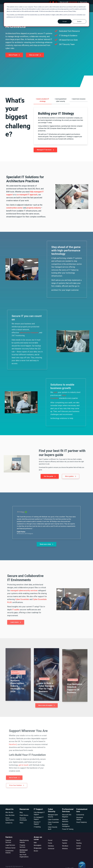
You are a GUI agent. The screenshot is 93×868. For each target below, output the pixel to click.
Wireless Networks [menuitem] (65, 821)
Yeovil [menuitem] (78, 840)
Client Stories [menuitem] (24, 815)
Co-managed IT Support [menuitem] (39, 818)
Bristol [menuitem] (36, 851)
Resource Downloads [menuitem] (23, 819)
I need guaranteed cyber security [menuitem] (61, 100)
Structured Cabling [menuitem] (80, 819)
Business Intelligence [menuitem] (66, 825)
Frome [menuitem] (50, 843)
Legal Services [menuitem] (10, 845)
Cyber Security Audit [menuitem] (53, 828)
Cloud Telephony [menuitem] (82, 822)
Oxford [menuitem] (78, 846)
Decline (79, 21)
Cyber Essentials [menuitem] (53, 820)
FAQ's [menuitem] (21, 823)
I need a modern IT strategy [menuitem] (43, 100)
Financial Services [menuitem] (8, 841)
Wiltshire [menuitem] (65, 849)
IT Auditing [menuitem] (37, 827)
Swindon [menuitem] (65, 840)
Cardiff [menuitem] (78, 849)
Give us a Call (35, 55)
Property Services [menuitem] (22, 846)
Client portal (83, 2)
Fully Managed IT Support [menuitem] (39, 813)
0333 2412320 (72, 2)
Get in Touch (14, 55)
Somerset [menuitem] (51, 849)
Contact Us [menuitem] (9, 823)
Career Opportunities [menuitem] (10, 819)
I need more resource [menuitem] (79, 99)
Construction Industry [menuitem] (9, 852)
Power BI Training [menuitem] (68, 829)
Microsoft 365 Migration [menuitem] (67, 816)
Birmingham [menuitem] (38, 845)
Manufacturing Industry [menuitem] (24, 841)
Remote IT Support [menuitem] (37, 823)
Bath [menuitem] (35, 843)
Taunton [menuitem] (65, 843)
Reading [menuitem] (79, 843)
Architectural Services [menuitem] (24, 851)
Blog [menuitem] (21, 812)
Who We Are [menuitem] (9, 812)
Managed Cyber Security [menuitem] (53, 816)
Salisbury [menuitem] (51, 846)
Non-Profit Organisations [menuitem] (24, 856)
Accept (65, 21)
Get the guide (50, 476)
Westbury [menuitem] (65, 846)
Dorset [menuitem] (50, 840)
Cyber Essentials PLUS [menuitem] (53, 823)
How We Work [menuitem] (10, 815)
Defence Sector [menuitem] (10, 848)
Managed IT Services (45, 150)
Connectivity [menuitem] (80, 815)
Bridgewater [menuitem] (38, 848)
